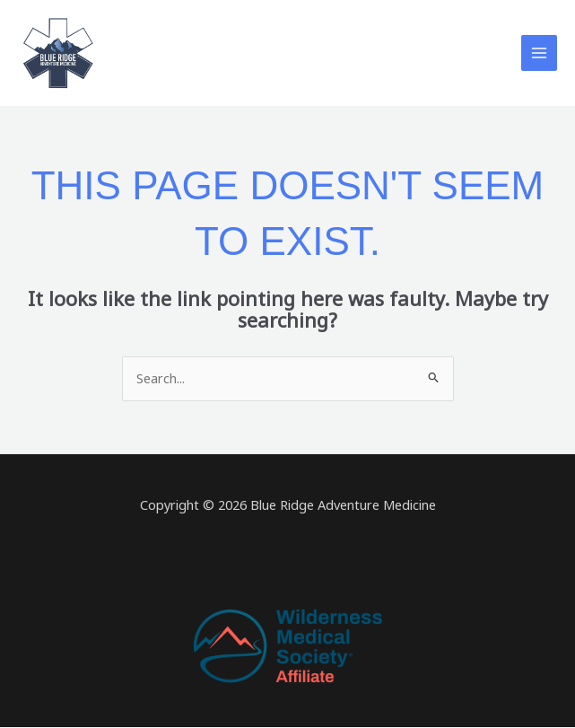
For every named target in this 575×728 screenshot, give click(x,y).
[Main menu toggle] (539, 53)
